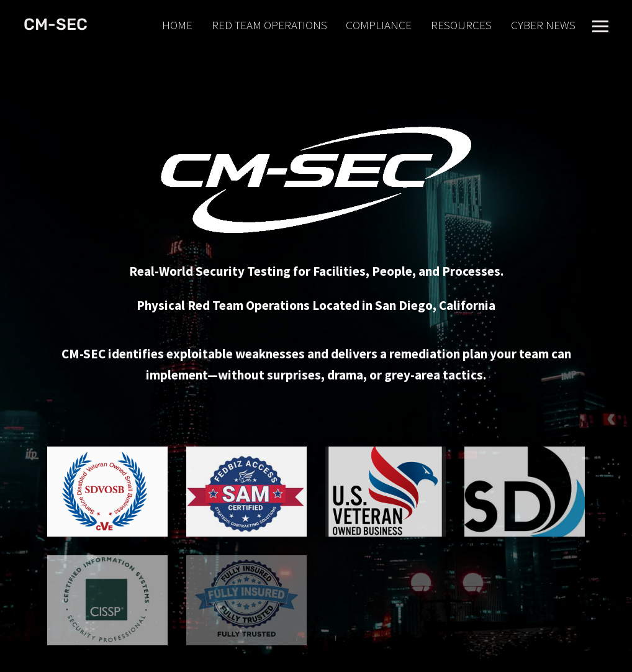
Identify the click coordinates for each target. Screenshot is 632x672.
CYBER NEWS (543, 25)
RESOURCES (461, 25)
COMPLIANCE (379, 25)
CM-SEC (56, 25)
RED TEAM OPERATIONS (269, 25)
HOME (177, 25)
